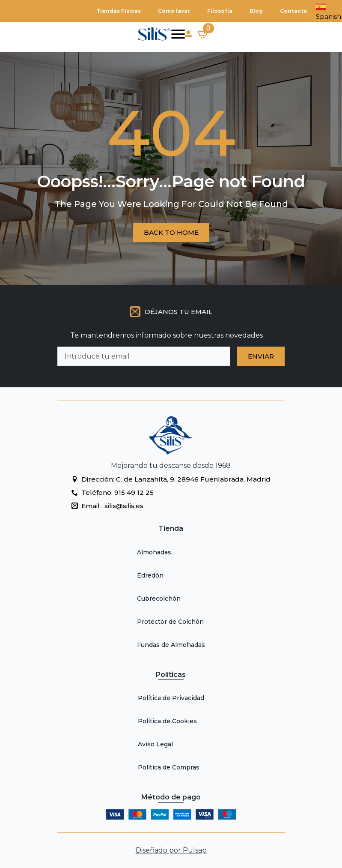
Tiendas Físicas (119, 11)
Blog (256, 11)
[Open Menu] (178, 34)
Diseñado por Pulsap (171, 850)
